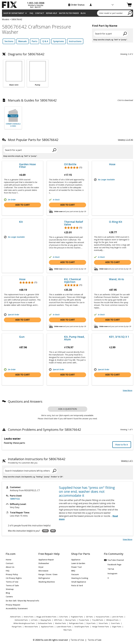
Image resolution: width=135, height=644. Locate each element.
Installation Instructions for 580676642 (37, 461)
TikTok (109, 569)
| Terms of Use (76, 640)
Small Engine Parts (82, 627)
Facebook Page (113, 565)
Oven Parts (115, 623)
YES (45, 531)
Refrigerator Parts (76, 623)
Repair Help (52, 13)
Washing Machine (47, 582)
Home (9, 560)
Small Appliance (79, 582)
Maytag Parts (46, 620)
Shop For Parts (81, 554)
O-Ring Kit (116, 222)
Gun (22, 337)
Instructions (75, 41)
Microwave (43, 571)
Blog (83, 13)
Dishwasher (44, 563)
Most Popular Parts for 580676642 (33, 140)
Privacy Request (13, 605)
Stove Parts (103, 623)
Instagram (111, 574)
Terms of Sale (12, 585)
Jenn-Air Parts (118, 617)
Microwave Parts (31, 627)
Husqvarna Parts (103, 617)
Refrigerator (44, 578)
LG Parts (34, 620)
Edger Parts (117, 627)
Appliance (76, 560)
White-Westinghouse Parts (24, 623)
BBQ (73, 571)
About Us (10, 567)
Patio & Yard (77, 585)
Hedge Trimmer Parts (101, 627)
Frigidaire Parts (77, 617)
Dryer (41, 567)
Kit (21, 222)
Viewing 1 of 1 (127, 461)
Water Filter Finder (69, 13)
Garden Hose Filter (27, 166)
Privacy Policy (12, 574)
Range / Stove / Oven (48, 574)
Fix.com (11, 554)
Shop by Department (14, 13)
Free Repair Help (49, 554)
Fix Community (114, 554)
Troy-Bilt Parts (98, 620)
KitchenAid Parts (21, 620)
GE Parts (89, 617)
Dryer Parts (91, 623)
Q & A (45, 41)
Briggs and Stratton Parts (46, 617)
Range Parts (17, 627)
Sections (9, 41)
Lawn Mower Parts (64, 627)
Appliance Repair (46, 560)
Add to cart (23, 205)
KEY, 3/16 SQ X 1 (119, 337)
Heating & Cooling (80, 578)
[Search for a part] (29, 150)
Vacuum (75, 574)
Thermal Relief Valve (74, 223)
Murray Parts (71, 620)
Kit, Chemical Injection (73, 281)
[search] (130, 13)
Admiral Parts (15, 617)
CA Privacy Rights (14, 578)
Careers (9, 597)
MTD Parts (58, 620)
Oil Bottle (70, 164)
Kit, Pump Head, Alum (74, 338)
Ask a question (67, 409)
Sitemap (10, 589)
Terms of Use (12, 582)
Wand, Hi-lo (116, 279)
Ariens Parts (29, 617)
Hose (112, 164)
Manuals (23, 41)
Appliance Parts (47, 627)
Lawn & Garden (78, 563)
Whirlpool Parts (112, 620)
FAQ (31, 13)
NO (53, 531)
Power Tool (76, 567)
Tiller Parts (67, 630)
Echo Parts (64, 617)
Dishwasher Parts (45, 623)
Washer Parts (61, 623)
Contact (40, 13)
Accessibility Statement (17, 608)
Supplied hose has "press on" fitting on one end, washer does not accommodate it (87, 491)
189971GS (15, 499)
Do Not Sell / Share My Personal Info (19, 601)
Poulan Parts (84, 620)
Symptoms (59, 41)
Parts (35, 41)
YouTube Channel (114, 560)
